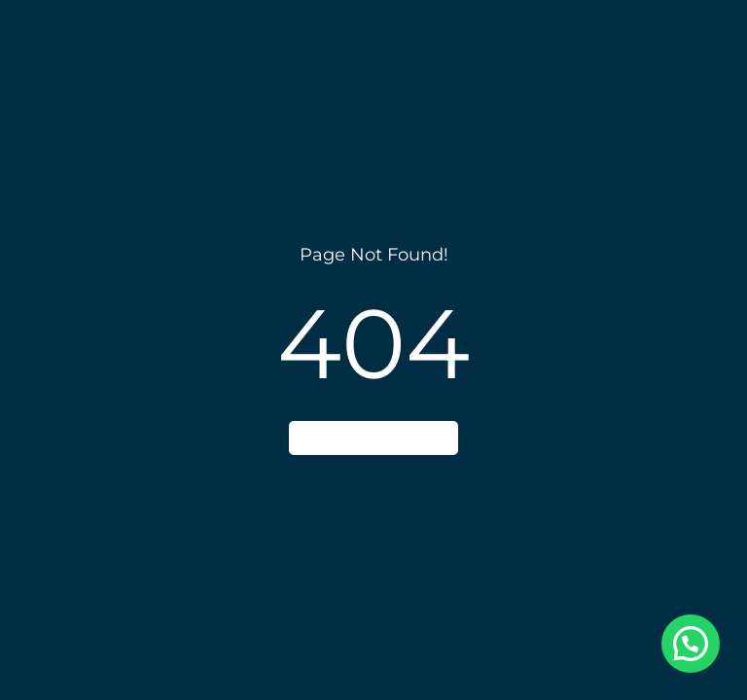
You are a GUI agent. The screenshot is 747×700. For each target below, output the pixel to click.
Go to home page (373, 437)
